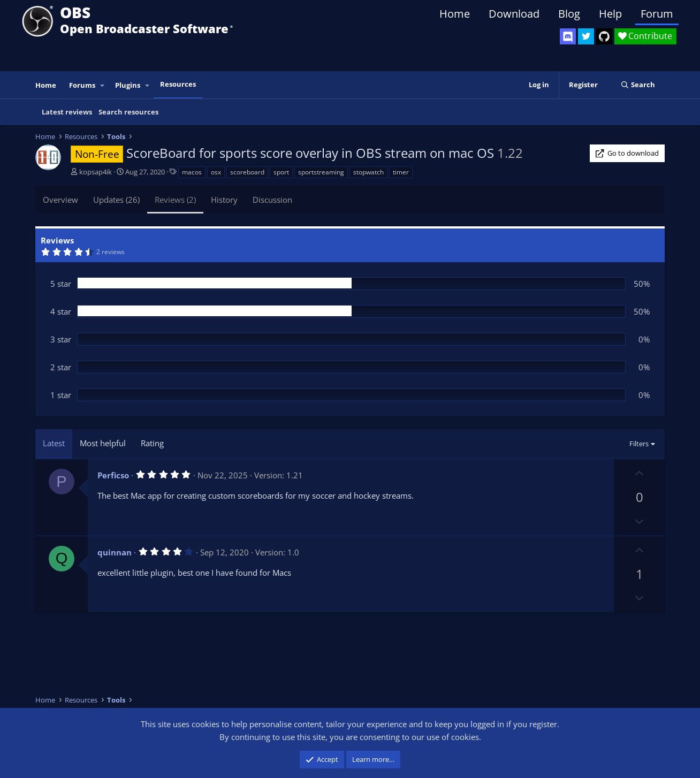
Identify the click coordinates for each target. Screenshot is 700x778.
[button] (103, 85)
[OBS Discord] (568, 36)
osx (216, 172)
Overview (60, 200)
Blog (569, 14)
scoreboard (247, 172)
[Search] (638, 85)
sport (281, 172)
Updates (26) (116, 200)
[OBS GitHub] (604, 36)
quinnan (115, 552)
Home (455, 14)
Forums (82, 85)
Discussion (272, 200)
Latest (54, 443)
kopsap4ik (96, 172)
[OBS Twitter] (586, 36)
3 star (61, 339)
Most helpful (103, 443)
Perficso (113, 475)
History (224, 200)
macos (192, 172)
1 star (61, 395)
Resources (178, 84)
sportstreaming (321, 172)
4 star (61, 311)
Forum (657, 14)
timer (401, 172)
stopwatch (368, 172)
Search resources (128, 112)
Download (514, 14)
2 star (61, 367)
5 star (61, 284)
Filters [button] (639, 444)
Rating (152, 443)
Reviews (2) (175, 200)
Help (610, 14)
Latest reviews (67, 112)
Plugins (128, 85)
